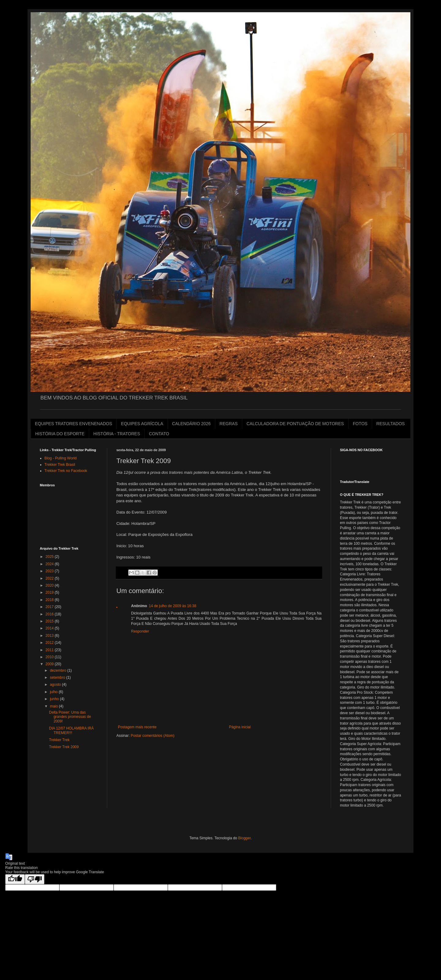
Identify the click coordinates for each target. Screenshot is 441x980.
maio (54, 706)
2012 (50, 643)
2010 (50, 657)
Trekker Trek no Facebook (66, 471)
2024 (50, 564)
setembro (58, 677)
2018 (50, 600)
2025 (50, 557)
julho (54, 692)
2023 (50, 571)
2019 (50, 592)
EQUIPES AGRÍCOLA (142, 424)
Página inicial (240, 727)
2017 (50, 607)
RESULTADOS (391, 424)
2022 (50, 578)
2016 (50, 614)
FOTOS (360, 424)
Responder (140, 631)
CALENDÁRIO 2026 (191, 424)
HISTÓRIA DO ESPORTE (60, 434)
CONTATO (159, 434)
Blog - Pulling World (60, 458)
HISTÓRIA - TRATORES (117, 434)
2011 (50, 650)
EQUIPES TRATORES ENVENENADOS (73, 424)
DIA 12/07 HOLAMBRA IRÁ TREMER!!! (71, 730)
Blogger (245, 838)
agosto (56, 685)
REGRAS (229, 424)
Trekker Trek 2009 (64, 747)
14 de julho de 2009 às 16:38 (173, 606)
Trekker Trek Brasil (60, 465)
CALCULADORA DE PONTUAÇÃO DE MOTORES (295, 424)
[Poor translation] (35, 879)
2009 (50, 664)
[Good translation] (15, 879)
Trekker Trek (59, 740)
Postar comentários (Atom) (153, 736)
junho (55, 699)
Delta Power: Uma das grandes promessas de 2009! (70, 717)
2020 (50, 585)
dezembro (59, 670)
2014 (50, 628)
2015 (50, 621)
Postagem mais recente (137, 727)
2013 (50, 636)
